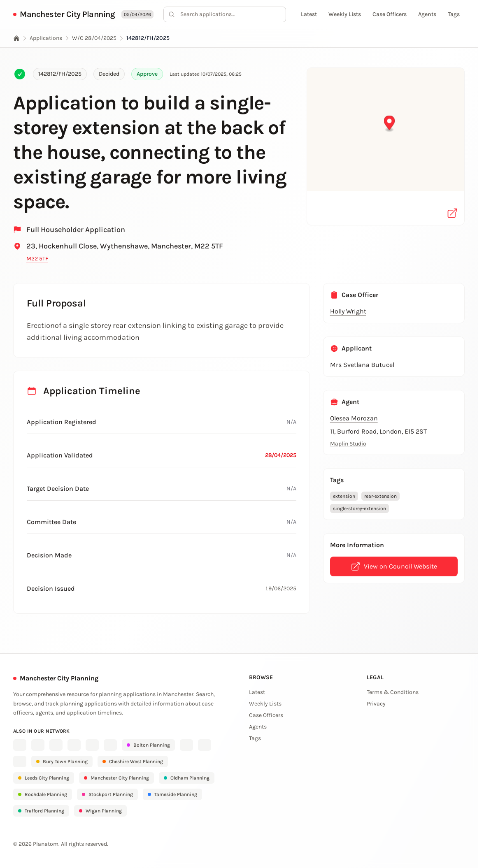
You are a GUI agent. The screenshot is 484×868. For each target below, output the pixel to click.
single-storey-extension (360, 508)
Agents (427, 14)
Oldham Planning (187, 778)
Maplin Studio (348, 444)
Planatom (46, 844)
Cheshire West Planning (133, 761)
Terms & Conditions (393, 692)
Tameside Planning (172, 794)
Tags (454, 14)
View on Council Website (394, 566)
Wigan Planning (100, 811)
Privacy (376, 704)
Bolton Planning (148, 745)
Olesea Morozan (354, 418)
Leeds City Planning (44, 778)
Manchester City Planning (67, 14)
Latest (309, 14)
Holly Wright (348, 311)
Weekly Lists (345, 14)
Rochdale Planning (43, 794)
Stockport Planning (107, 794)
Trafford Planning (41, 811)
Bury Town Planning (62, 761)
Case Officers (390, 14)
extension (344, 496)
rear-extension (380, 496)
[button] (386, 141)
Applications (46, 38)
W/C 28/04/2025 (94, 38)
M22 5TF (37, 259)
